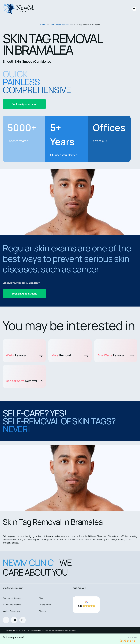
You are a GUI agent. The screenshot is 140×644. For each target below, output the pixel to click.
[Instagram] (14, 620)
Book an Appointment (24, 104)
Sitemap (43, 611)
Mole (70, 355)
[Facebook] (6, 620)
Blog (41, 598)
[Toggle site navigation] (134, 9)
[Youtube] (23, 620)
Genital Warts (24, 381)
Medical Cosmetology (12, 611)
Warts (24, 355)
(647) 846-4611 (129, 641)
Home (43, 25)
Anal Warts (116, 355)
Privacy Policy (45, 605)
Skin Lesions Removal (60, 25)
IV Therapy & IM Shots (12, 605)
